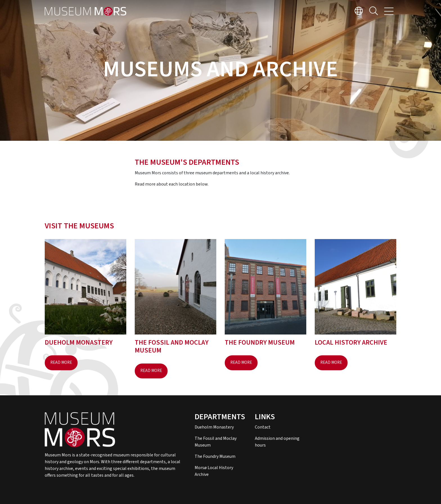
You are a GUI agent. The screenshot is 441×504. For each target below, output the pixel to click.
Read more (61, 363)
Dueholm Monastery (214, 427)
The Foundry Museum (215, 456)
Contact (263, 427)
